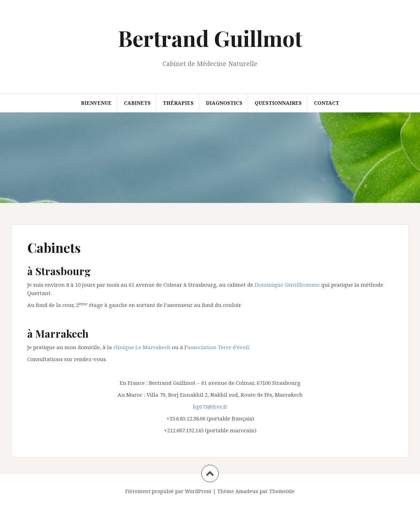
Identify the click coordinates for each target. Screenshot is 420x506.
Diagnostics (224, 103)
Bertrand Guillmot (210, 38)
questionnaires (278, 103)
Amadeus (247, 491)
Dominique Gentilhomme (287, 285)
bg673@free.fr (210, 406)
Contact (327, 103)
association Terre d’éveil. (219, 347)
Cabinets (137, 103)
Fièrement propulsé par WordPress (168, 491)
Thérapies (178, 103)
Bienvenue (96, 103)
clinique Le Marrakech (142, 347)
